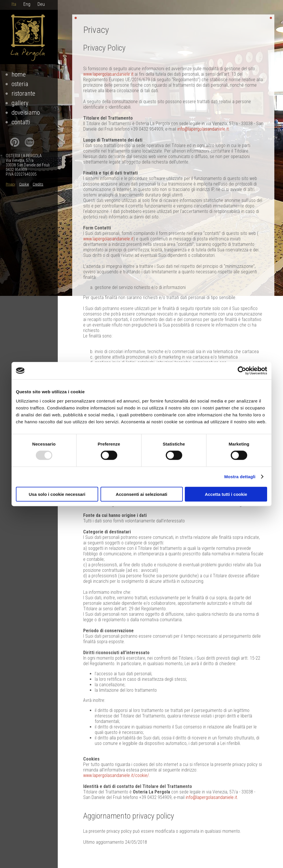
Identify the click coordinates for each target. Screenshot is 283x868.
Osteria (20, 84)
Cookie (24, 184)
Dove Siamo (26, 113)
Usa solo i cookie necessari (57, 494)
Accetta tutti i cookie (226, 494)
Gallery (20, 103)
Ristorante (23, 93)
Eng (27, 4)
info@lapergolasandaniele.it (203, 129)
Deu (41, 4)
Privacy (11, 184)
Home (19, 74)
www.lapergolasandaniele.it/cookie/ (116, 775)
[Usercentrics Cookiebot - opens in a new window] (242, 371)
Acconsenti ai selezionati (141, 494)
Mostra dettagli (240, 477)
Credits (38, 184)
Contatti (21, 122)
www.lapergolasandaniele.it (108, 74)
